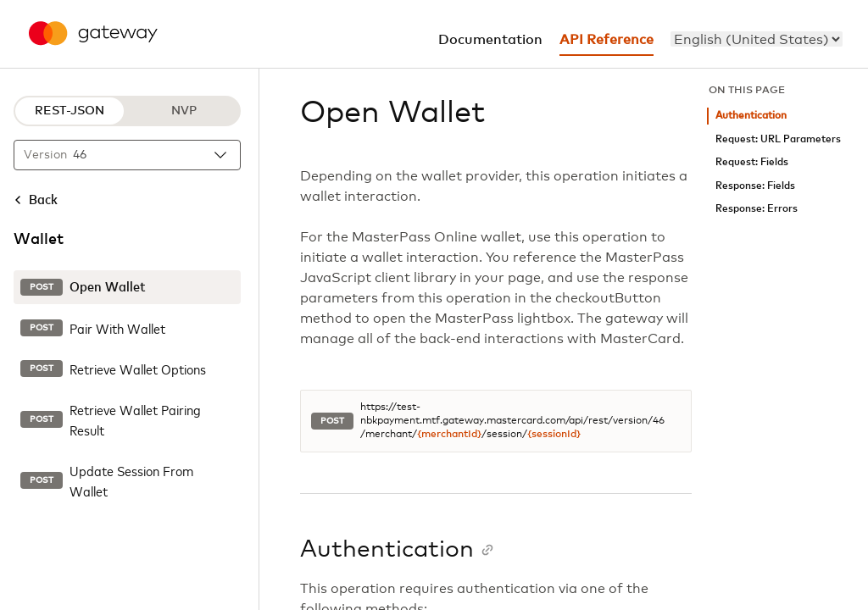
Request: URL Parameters (778, 139)
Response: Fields (755, 186)
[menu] (757, 39)
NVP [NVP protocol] (184, 111)
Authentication (751, 116)
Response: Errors (757, 209)
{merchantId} (449, 435)
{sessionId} (554, 435)
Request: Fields (752, 162)
